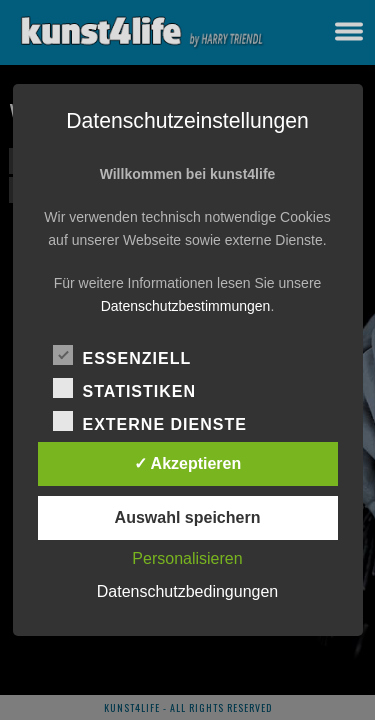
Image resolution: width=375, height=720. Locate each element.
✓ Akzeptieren (188, 463)
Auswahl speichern (188, 517)
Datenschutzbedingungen (187, 591)
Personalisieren (187, 558)
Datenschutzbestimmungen (186, 306)
